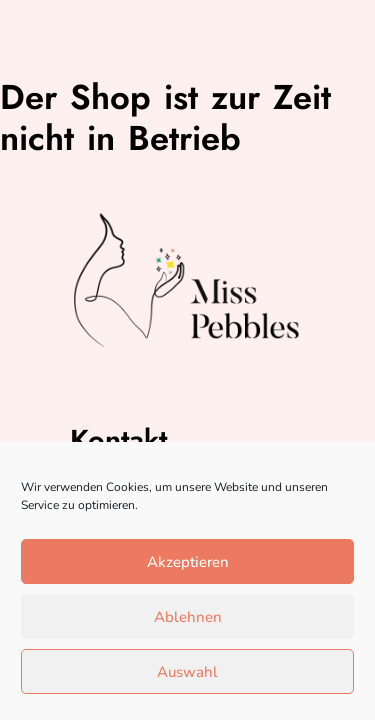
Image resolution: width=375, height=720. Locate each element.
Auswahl (187, 672)
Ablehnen (188, 617)
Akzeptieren (188, 562)
